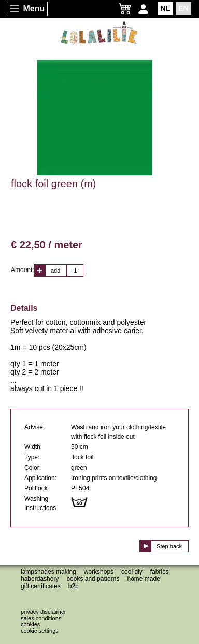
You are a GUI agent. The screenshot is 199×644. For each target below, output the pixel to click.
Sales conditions (41, 618)
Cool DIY (132, 572)
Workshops (99, 572)
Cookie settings (40, 631)
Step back (169, 546)
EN (183, 8)
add (55, 271)
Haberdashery (40, 579)
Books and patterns (93, 579)
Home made (143, 579)
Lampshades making (48, 572)
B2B (74, 586)
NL (166, 8)
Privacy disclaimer (43, 612)
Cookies (30, 624)
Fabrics (159, 572)
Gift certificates (41, 586)
